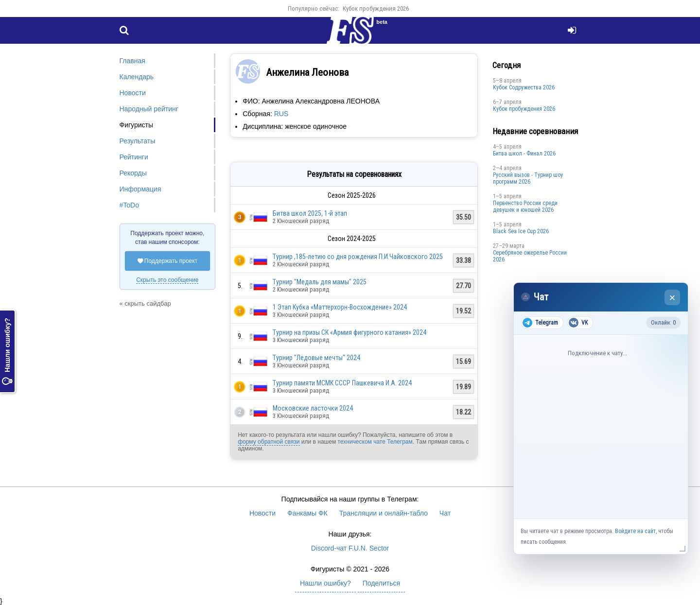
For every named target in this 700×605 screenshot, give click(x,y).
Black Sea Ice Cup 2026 (521, 231)
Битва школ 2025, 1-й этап (310, 213)
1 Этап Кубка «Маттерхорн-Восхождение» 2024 (340, 307)
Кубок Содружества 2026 (524, 87)
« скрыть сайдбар (145, 303)
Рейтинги (134, 157)
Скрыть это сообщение (167, 280)
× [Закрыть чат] (673, 298)
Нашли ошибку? (7, 351)
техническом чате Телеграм (375, 442)
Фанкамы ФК (307, 513)
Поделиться (381, 583)
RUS (281, 114)
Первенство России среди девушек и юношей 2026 (525, 207)
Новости (133, 93)
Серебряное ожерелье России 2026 (530, 256)
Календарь (137, 77)
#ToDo (129, 205)
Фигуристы (137, 125)
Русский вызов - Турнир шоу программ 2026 (528, 178)
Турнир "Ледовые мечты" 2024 (316, 358)
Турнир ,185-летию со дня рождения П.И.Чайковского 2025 (358, 257)
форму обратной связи (269, 442)
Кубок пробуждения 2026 (376, 9)
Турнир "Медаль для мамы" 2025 (320, 282)
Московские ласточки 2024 (313, 408)
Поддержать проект (168, 261)
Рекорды (133, 173)
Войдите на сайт (635, 531)
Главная (132, 61)
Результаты (138, 141)
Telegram (540, 323)
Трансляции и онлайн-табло (384, 513)
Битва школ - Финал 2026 (524, 154)
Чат (445, 513)
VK (578, 323)
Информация (140, 189)
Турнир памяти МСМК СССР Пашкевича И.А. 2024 (342, 383)
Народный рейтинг (149, 109)
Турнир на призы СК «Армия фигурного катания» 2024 (350, 332)
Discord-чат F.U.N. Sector (350, 548)
